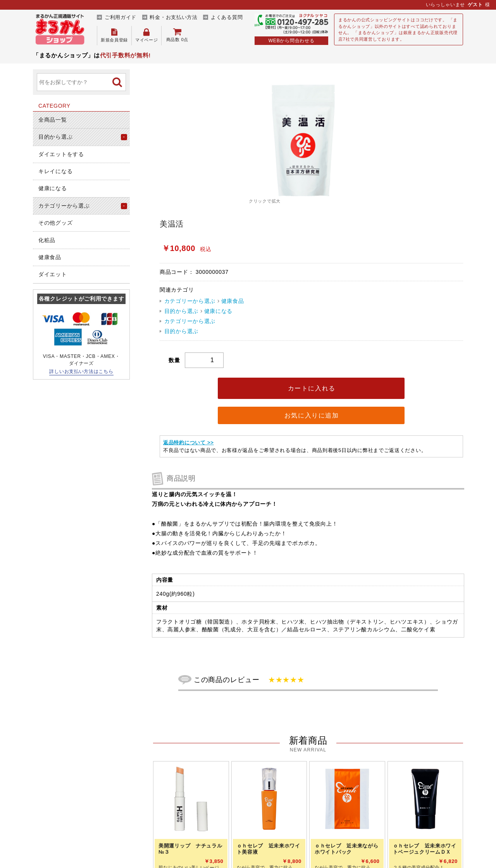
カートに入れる (312, 388)
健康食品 (50, 257)
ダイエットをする (61, 154)
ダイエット (53, 274)
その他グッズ (55, 223)
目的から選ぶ (55, 137)
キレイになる (55, 171)
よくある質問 (227, 17)
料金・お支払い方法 (174, 17)
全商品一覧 (53, 120)
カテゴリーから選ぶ (64, 206)
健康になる (53, 188)
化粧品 (47, 240)
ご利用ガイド (121, 17)
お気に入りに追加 (312, 415)
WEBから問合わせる (292, 41)
